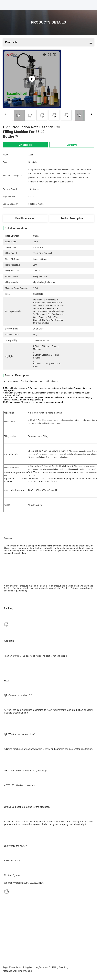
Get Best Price (25, 145)
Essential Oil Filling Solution (53, 967)
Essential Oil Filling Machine (24, 967)
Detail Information (25, 218)
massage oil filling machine (17, 971)
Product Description (72, 218)
